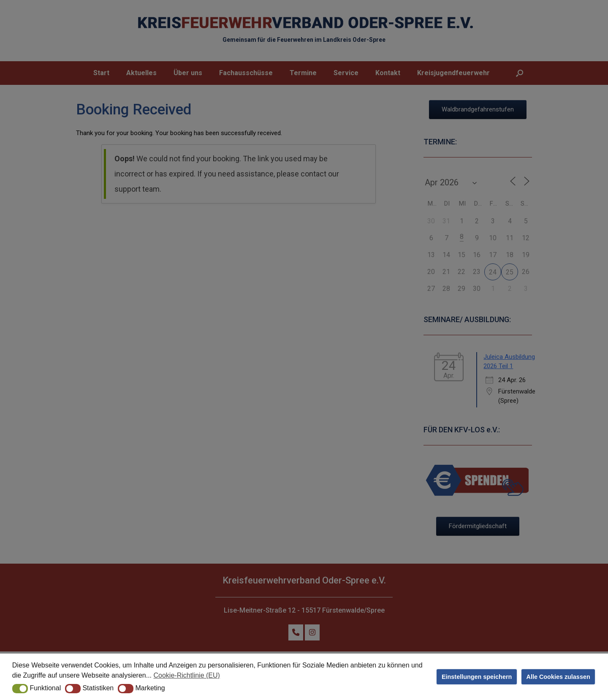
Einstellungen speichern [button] (477, 677)
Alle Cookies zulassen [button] (558, 677)
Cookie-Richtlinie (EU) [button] (187, 675)
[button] (20, 689)
